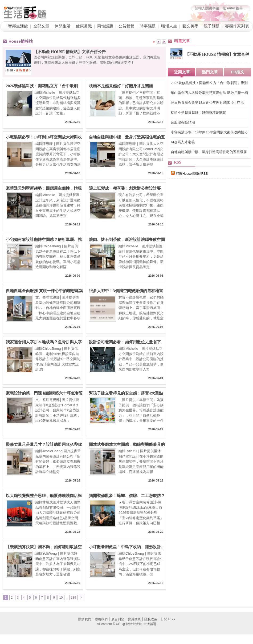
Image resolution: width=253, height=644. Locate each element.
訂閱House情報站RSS (189, 174)
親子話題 (212, 26)
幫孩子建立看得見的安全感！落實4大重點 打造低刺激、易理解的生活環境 (126, 393)
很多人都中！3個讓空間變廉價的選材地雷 (126, 291)
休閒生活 (63, 26)
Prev (159, 42)
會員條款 (134, 619)
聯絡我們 (101, 619)
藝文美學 (190, 26)
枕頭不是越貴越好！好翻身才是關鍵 (121, 86)
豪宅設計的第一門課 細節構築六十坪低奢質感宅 (44, 393)
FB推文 (238, 72)
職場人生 (169, 26)
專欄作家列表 (237, 26)
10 (61, 598)
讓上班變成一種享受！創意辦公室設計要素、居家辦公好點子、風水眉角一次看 (125, 188)
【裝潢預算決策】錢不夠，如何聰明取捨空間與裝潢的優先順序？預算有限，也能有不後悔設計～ (44, 547)
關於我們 (85, 619)
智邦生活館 (18, 26)
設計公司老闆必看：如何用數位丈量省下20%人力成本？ (125, 342)
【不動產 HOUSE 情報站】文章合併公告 (70, 52)
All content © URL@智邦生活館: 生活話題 (127, 624)
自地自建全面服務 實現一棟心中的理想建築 (44, 291)
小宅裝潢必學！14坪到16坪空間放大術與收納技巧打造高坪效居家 (44, 137)
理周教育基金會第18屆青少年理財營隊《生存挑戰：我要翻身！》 (207, 103)
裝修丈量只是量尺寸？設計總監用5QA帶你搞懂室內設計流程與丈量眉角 (44, 445)
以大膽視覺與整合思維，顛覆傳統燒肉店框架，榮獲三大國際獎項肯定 (44, 496)
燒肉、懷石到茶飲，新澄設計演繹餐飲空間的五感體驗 (127, 240)
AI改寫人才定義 (183, 142)
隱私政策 (151, 619)
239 (74, 598)
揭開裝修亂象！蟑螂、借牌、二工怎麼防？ (127, 496)
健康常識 (84, 26)
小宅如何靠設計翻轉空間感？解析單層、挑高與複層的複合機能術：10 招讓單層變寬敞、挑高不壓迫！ (44, 240)
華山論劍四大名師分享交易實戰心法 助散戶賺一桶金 (209, 93)
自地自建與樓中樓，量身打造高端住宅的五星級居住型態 (127, 137)
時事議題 (148, 26)
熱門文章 (210, 72)
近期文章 (182, 72)
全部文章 (41, 26)
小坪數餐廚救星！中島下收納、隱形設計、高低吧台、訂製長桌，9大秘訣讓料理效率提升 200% (127, 547)
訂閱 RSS (168, 619)
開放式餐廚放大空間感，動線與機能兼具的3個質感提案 (127, 445)
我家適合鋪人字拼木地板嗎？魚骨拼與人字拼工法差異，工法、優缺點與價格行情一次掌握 (44, 342)
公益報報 (127, 26)
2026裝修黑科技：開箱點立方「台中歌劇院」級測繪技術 (42, 86)
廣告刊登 (118, 619)
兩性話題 (105, 26)
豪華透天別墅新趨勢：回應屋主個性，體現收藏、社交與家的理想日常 (44, 188)
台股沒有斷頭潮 (183, 122)
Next (164, 42)
